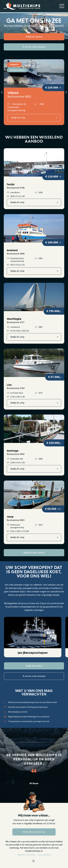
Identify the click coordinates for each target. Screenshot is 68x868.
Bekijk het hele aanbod (34, 553)
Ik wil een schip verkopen (34, 47)
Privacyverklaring (44, 855)
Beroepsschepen (17, 70)
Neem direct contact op (34, 832)
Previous (2, 92)
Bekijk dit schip (18, 118)
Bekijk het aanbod (34, 37)
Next (66, 92)
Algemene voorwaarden (26, 855)
